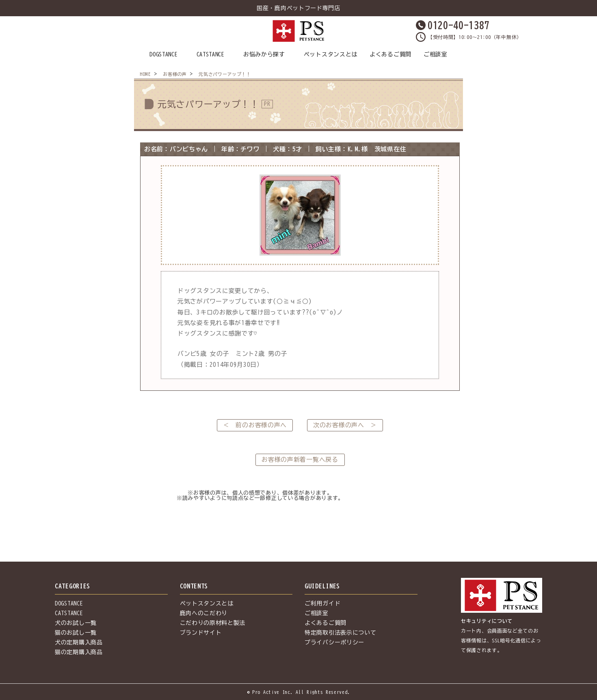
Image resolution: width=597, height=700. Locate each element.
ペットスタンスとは (331, 54)
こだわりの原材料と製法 (213, 623)
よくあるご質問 (390, 54)
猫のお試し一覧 (76, 633)
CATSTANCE (211, 54)
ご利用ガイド (322, 603)
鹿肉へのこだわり (204, 613)
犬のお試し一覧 (76, 623)
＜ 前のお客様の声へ (255, 425)
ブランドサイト (201, 633)
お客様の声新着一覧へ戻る (300, 460)
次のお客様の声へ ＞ (345, 425)
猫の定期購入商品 (79, 652)
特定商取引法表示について (340, 633)
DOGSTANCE (163, 54)
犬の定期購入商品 (79, 642)
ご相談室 (436, 54)
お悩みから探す (264, 54)
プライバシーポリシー (334, 642)
